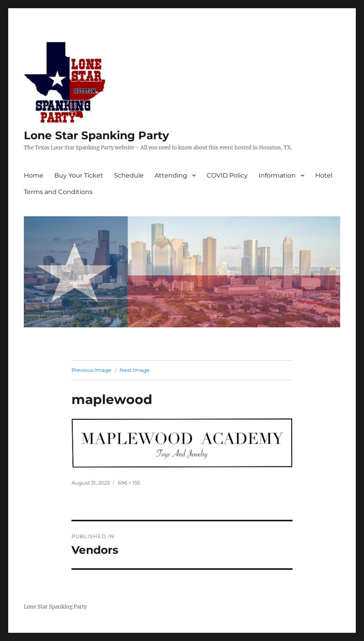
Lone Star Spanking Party (96, 135)
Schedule (129, 175)
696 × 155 (129, 483)
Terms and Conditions (58, 192)
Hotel (324, 175)
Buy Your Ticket (79, 175)
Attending (171, 175)
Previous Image (91, 370)
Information (277, 175)
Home (34, 175)
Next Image (135, 370)
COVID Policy (227, 175)
